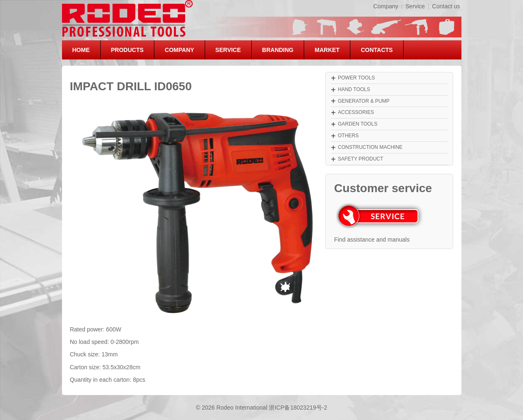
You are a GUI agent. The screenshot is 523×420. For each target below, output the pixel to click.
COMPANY (180, 50)
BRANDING (278, 50)
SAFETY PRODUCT (361, 159)
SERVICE (228, 50)
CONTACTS (377, 50)
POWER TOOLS (356, 78)
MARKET (327, 50)
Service (415, 6)
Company (386, 6)
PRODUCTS (128, 50)
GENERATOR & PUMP (364, 101)
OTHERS (348, 136)
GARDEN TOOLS (358, 124)
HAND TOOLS (354, 89)
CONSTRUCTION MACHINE (370, 147)
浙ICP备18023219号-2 (298, 408)
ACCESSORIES (356, 112)
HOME (81, 50)
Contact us (446, 6)
